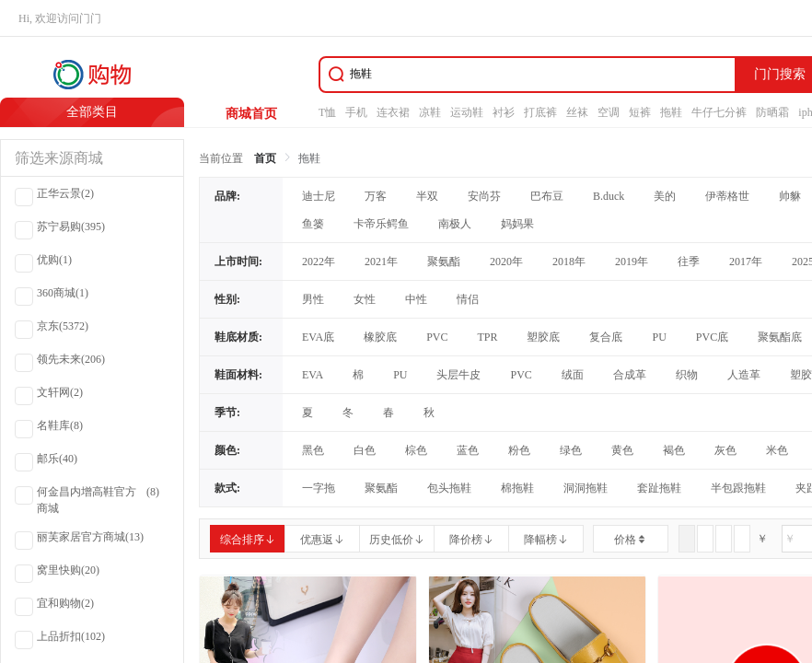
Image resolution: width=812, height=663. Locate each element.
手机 (356, 112)
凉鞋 (430, 112)
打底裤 (540, 112)
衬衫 (504, 112)
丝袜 (577, 112)
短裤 (640, 112)
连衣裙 (393, 112)
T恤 (327, 112)
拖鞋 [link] (309, 158)
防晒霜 (772, 112)
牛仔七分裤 (719, 112)
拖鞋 (671, 112)
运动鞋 (467, 112)
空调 (609, 112)
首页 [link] (265, 158)
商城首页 (251, 114)
